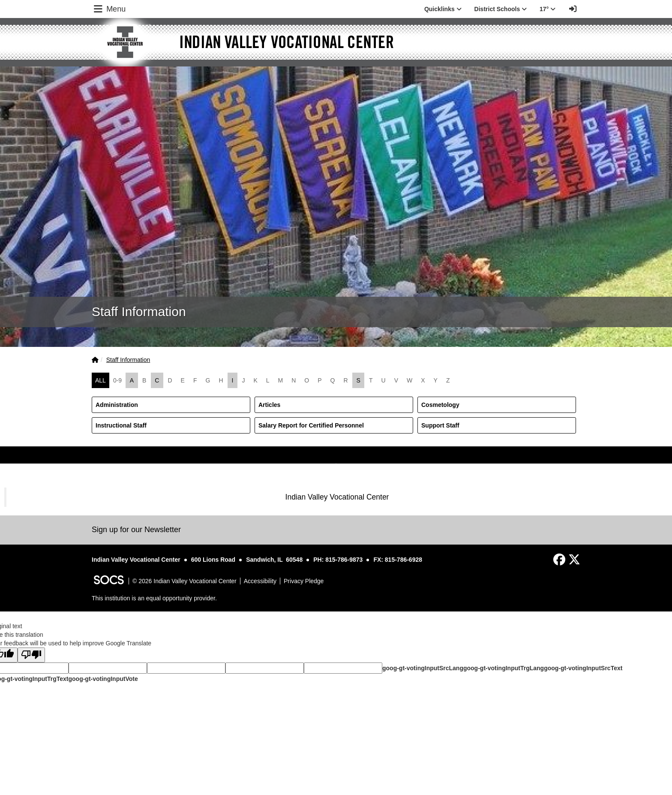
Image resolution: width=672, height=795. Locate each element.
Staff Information (128, 360)
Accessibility (260, 581)
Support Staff (440, 425)
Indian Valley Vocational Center (337, 497)
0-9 (117, 380)
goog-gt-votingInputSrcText (583, 668)
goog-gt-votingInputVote (103, 679)
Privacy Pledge (304, 581)
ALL (100, 380)
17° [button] (547, 9)
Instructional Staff (121, 425)
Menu (109, 9)
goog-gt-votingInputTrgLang (504, 668)
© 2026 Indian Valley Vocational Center (184, 581)
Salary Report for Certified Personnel (311, 425)
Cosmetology (440, 405)
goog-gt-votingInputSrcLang (423, 668)
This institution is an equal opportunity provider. (154, 598)
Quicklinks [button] (443, 9)
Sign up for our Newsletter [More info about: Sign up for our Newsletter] (136, 530)
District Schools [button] (501, 9)
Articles (269, 405)
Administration (117, 405)
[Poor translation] (31, 655)
